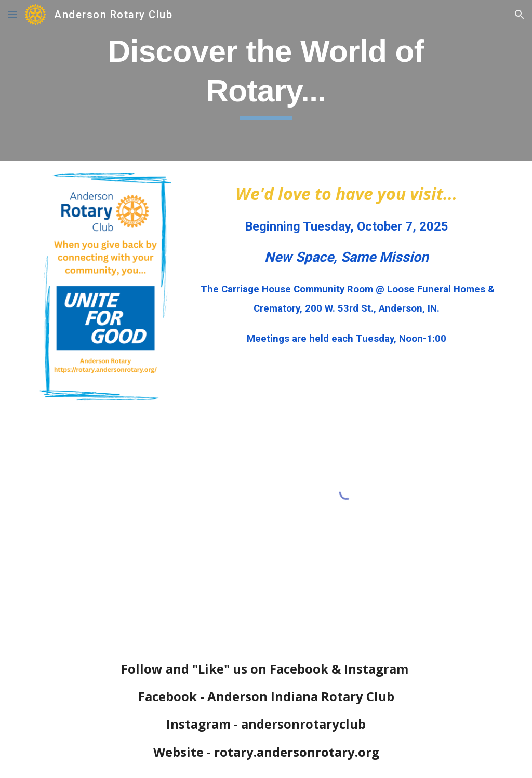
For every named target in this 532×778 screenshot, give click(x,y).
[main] (266, 80)
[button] (12, 14)
